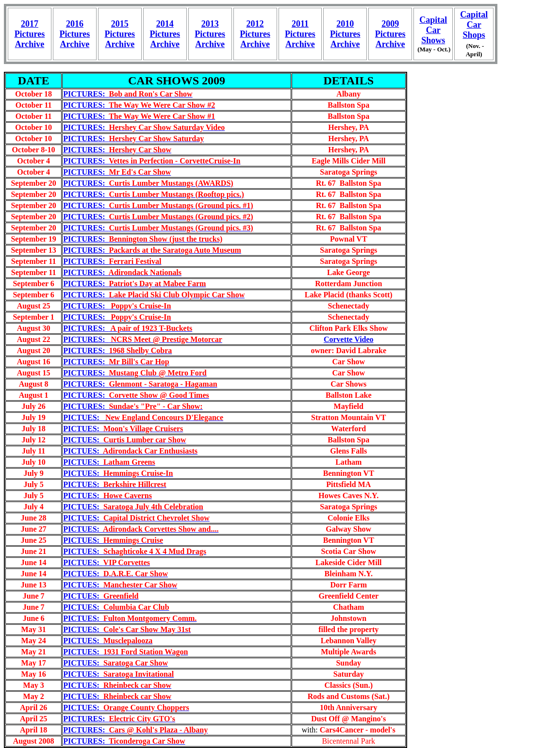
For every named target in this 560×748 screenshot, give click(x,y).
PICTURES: (128, 94)
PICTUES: (143, 417)
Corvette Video (349, 339)
